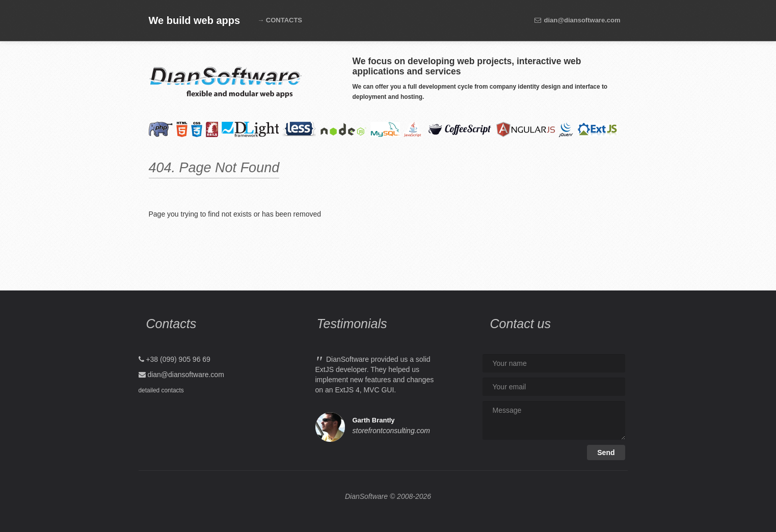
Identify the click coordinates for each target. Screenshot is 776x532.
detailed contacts (161, 390)
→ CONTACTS (280, 20)
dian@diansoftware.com (577, 20)
